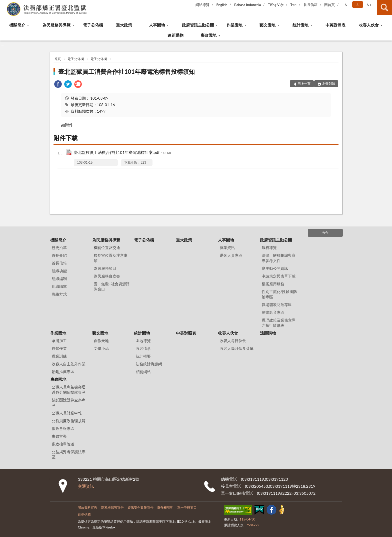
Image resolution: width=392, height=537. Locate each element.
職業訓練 (59, 356)
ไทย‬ (293, 5)
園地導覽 (143, 341)
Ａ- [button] (346, 5)
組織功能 (59, 271)
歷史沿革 (59, 247)
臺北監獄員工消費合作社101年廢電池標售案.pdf (122, 153)
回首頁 (329, 5)
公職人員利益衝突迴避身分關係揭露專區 (69, 389)
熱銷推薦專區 (63, 372)
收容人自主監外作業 (69, 364)
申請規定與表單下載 (279, 276)
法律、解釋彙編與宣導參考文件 (279, 258)
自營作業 (59, 348)
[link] (58, 85)
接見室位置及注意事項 (111, 258)
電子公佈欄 (93, 25)
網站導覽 (202, 5)
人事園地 (157, 25)
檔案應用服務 (273, 284)
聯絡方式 (59, 294)
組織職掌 (59, 286)
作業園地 (234, 25)
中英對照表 (335, 25)
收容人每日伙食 (233, 341)
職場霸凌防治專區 (277, 305)
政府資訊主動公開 (198, 25)
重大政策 (124, 25)
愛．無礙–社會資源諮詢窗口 (112, 286)
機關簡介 (17, 25)
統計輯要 (143, 356)
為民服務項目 (105, 268)
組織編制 (59, 279)
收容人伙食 (369, 25)
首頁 (57, 59)
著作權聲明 (165, 507)
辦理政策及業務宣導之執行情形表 (279, 323)
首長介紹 (59, 255)
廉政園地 (208, 35)
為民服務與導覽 (56, 25)
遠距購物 (175, 35)
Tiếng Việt (276, 5)
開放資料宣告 (87, 507)
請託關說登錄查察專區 (69, 402)
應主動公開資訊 (275, 268)
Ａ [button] (357, 5)
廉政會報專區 (63, 428)
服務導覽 (269, 247)
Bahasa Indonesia (248, 5)
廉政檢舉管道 (63, 444)
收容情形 (143, 348)
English (222, 5)
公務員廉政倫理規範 (69, 421)
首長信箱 (310, 5)
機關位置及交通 (107, 247)
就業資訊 (227, 247)
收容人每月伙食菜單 (237, 348)
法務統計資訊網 (149, 364)
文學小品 (101, 348)
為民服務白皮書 (107, 276)
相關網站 (143, 372)
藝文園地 (267, 25)
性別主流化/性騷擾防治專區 (279, 294)
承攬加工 (59, 341)
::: (4, 4)
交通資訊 (86, 486)
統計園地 (300, 25)
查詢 (384, 8)
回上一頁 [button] (304, 84)
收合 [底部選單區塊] (325, 232)
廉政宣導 (59, 436)
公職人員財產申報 (67, 413)
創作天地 (101, 341)
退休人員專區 (231, 255)
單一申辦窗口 (187, 507)
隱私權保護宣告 (112, 507)
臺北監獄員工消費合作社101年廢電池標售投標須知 (126, 71)
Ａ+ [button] (369, 5)
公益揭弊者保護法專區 (69, 454)
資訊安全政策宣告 (140, 507)
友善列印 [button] (328, 84)
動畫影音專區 (273, 312)
